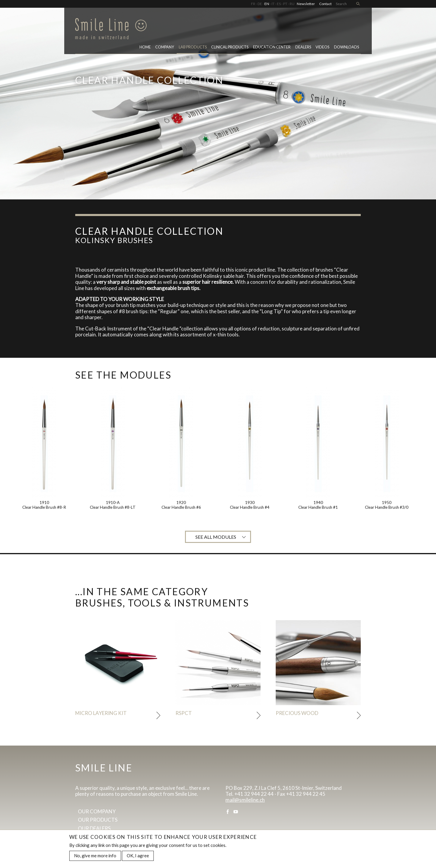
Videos (322, 47)
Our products (98, 820)
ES (279, 4)
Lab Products (193, 47)
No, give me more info (95, 857)
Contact (325, 4)
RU (292, 4)
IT (273, 4)
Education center (272, 47)
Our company (97, 811)
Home (145, 47)
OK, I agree (138, 857)
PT (285, 4)
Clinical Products (230, 47)
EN (267, 4)
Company (165, 47)
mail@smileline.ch (245, 800)
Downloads (346, 47)
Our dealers (94, 828)
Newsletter (306, 4)
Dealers (303, 47)
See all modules (216, 537)
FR (253, 4)
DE (260, 4)
